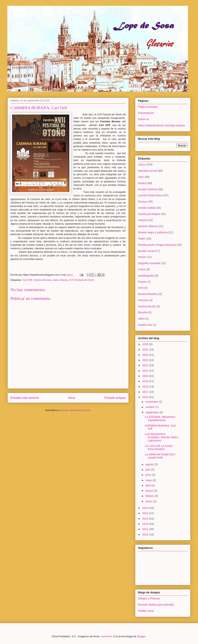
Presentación (146, 113)
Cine (141, 288)
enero (149, 501)
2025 (146, 350)
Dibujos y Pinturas (149, 598)
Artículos (143, 300)
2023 (146, 360)
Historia (143, 220)
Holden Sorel (146, 611)
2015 (146, 508)
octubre (150, 407)
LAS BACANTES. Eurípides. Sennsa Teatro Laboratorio (161, 437)
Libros (142, 165)
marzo (150, 491)
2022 (146, 365)
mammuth (106, 636)
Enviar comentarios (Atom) (76, 410)
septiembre (152, 412)
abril (148, 485)
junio (149, 475)
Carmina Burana (42, 280)
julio (148, 470)
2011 (146, 529)
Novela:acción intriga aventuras (157, 245)
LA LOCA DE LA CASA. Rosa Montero (159, 448)
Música (64, 280)
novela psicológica (149, 214)
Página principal (148, 107)
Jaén (55, 280)
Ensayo (143, 202)
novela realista (147, 208)
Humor (142, 257)
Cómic (142, 269)
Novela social (146, 251)
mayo (149, 480)
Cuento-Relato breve (151, 195)
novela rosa (145, 325)
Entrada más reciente (25, 398)
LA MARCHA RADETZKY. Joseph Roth (160, 456)
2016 (146, 397)
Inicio (72, 398)
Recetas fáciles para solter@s (156, 605)
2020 (146, 376)
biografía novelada (149, 263)
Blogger (141, 636)
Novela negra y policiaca (153, 232)
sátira (141, 319)
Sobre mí (144, 119)
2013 (146, 519)
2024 (146, 355)
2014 (146, 513)
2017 (146, 392)
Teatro (142, 239)
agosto (150, 464)
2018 (146, 387)
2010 (146, 535)
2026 (146, 344)
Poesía (142, 282)
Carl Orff (27, 280)
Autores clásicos (148, 226)
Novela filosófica (148, 294)
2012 (146, 524)
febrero (150, 496)
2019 (146, 381)
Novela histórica (148, 189)
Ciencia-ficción (147, 306)
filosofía (143, 312)
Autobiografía (146, 276)
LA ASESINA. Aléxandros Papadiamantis (160, 419)
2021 (146, 371)
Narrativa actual (148, 171)
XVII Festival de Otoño (82, 280)
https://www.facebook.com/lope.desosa (161, 125)
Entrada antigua (115, 398)
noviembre (152, 402)
